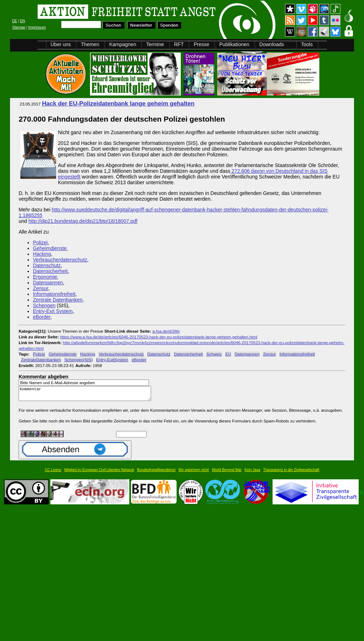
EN (23, 21)
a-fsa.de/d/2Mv (166, 331)
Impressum (37, 27)
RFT (179, 44)
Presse (201, 44)
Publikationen (234, 44)
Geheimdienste (50, 248)
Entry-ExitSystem (112, 360)
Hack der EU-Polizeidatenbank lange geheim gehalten (118, 104)
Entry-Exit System (53, 311)
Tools (307, 44)
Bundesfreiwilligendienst (156, 473)
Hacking (42, 254)
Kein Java (253, 473)
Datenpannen (48, 283)
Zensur (41, 288)
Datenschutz (47, 265)
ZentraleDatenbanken (41, 360)
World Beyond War (227, 473)
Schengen (44, 305)
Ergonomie (45, 277)
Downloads (272, 44)
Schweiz (214, 354)
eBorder (42, 317)
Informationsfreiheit (54, 294)
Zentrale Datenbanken (58, 300)
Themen (90, 44)
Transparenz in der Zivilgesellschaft (291, 473)
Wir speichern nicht (194, 473)
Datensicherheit (50, 271)
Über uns (61, 44)
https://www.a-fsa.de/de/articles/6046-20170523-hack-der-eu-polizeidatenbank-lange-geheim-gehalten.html (159, 337)
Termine (155, 44)
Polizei (40, 243)
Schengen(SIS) (78, 360)
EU (228, 354)
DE (15, 21)
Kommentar (87, 395)
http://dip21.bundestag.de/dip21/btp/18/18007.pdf (83, 221)
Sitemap (19, 27)
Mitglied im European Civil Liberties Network (99, 473)
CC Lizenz (53, 473)
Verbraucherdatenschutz (60, 260)
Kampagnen (123, 44)
